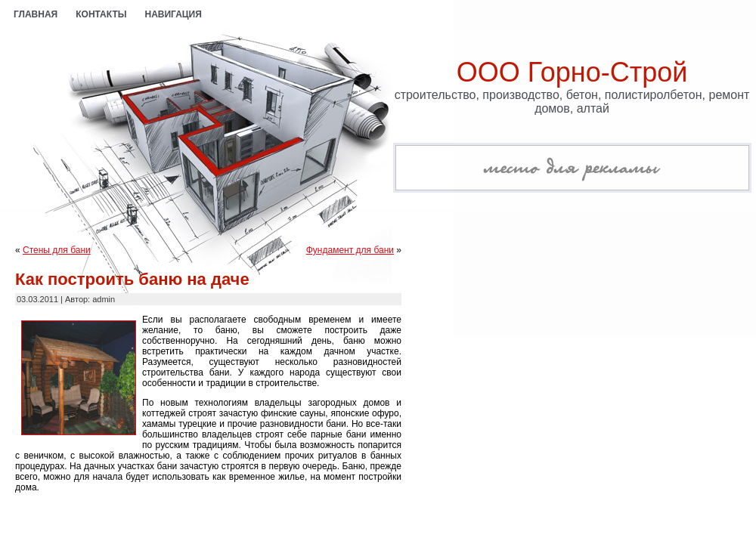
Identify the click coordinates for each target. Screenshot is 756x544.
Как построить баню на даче (132, 279)
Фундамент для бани (350, 250)
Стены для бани (57, 250)
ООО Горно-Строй (572, 72)
